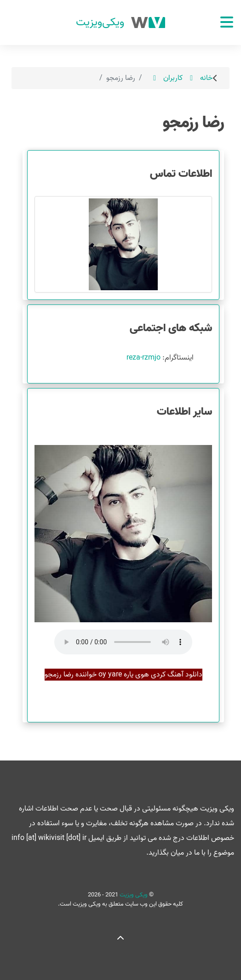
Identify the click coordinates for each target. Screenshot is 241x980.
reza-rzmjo (143, 358)
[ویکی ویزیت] (120, 23)
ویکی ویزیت (133, 895)
